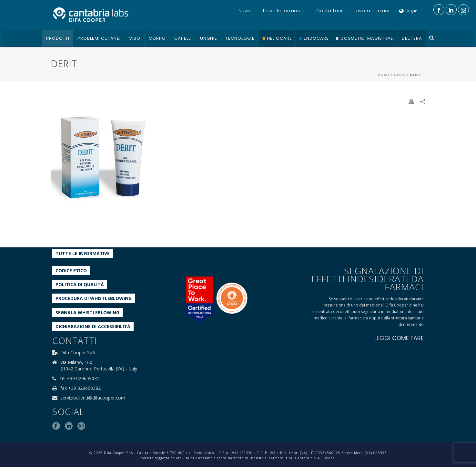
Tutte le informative (83, 253)
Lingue (408, 11)
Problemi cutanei (99, 38)
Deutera (412, 38)
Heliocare (279, 38)
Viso (135, 38)
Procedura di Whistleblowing (94, 298)
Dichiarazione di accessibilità (93, 326)
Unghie (209, 38)
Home (384, 75)
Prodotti (58, 38)
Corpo (157, 38)
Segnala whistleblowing (87, 312)
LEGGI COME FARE (399, 338)
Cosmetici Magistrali (367, 38)
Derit (400, 75)
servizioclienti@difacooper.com (93, 398)
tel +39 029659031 (80, 379)
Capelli (183, 38)
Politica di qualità (80, 284)
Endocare (316, 38)
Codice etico (71, 270)
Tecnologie (240, 38)
